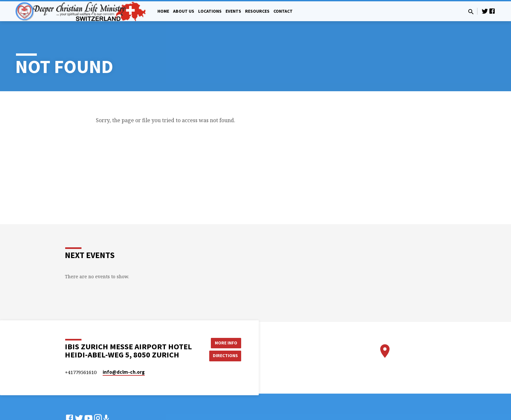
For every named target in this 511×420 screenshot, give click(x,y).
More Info (225, 342)
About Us (184, 11)
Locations (210, 11)
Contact (283, 11)
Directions (225, 355)
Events (233, 11)
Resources (257, 11)
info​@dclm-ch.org (124, 372)
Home (163, 11)
